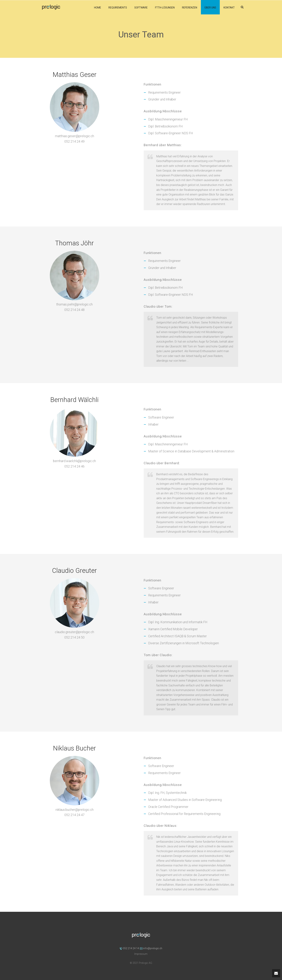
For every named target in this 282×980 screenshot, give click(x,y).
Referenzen (190, 8)
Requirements (118, 8)
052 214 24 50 (74, 637)
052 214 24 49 (74, 141)
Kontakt (229, 8)
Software (141, 8)
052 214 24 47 (74, 815)
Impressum (141, 954)
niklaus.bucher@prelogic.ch (75, 810)
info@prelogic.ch (151, 948)
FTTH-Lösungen (165, 8)
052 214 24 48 (74, 310)
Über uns (210, 8)
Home (98, 8)
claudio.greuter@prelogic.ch (74, 632)
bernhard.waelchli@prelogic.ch (74, 461)
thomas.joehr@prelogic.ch (74, 304)
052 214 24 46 (74, 466)
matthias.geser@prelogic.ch (75, 136)
